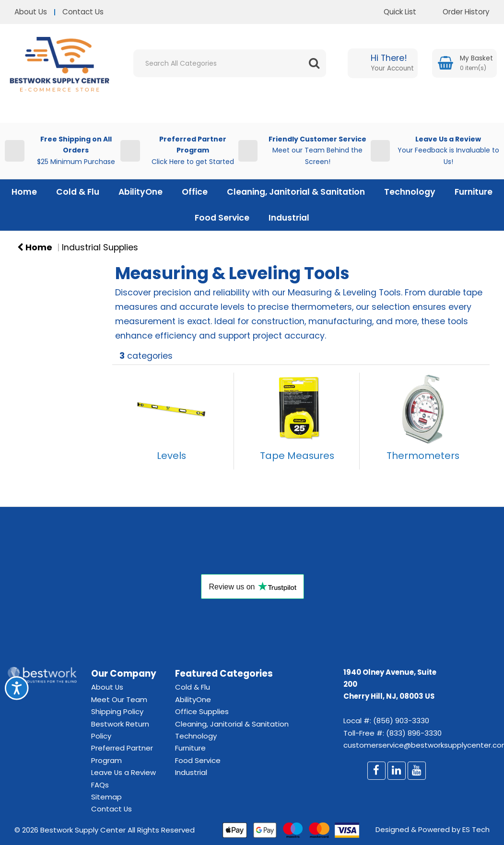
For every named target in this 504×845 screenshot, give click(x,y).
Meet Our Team (119, 699)
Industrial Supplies (100, 247)
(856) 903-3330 (401, 721)
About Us (31, 12)
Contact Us (83, 12)
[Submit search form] (314, 63)
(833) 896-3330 (414, 733)
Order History (459, 12)
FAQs (100, 785)
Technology (410, 192)
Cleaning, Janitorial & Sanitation (296, 192)
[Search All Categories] (230, 63)
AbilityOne (141, 192)
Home (24, 192)
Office (195, 192)
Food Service (222, 218)
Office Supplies (202, 711)
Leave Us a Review (123, 772)
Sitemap (106, 797)
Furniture (474, 192)
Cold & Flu (78, 192)
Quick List (393, 12)
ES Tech (476, 829)
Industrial (289, 218)
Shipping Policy (117, 711)
